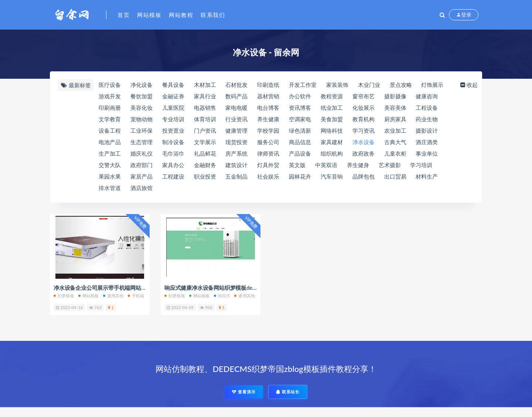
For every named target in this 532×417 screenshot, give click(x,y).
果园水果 (110, 176)
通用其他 (113, 296)
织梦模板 (64, 296)
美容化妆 (141, 108)
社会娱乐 (268, 176)
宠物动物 (141, 119)
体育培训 (205, 119)
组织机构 (332, 153)
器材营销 (268, 96)
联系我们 (213, 15)
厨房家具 (395, 119)
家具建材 (332, 142)
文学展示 (205, 142)
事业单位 (427, 153)
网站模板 (149, 15)
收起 (468, 85)
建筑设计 (236, 165)
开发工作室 (303, 85)
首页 (124, 15)
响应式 (222, 296)
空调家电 (300, 119)
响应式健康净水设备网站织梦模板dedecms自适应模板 (230, 288)
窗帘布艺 (364, 96)
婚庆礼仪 (141, 153)
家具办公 (173, 165)
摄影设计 (427, 130)
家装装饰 (337, 85)
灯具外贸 (268, 165)
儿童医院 (173, 108)
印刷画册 (110, 108)
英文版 (297, 165)
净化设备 (141, 85)
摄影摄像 (395, 96)
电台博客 (268, 108)
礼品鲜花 (205, 153)
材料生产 (427, 176)
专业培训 (173, 119)
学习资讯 (364, 130)
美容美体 (395, 108)
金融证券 (173, 96)
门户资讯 (205, 130)
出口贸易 (395, 176)
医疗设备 (110, 85)
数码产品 (236, 96)
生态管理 (141, 142)
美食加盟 (332, 119)
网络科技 (332, 130)
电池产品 (110, 142)
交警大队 (110, 165)
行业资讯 (236, 119)
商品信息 (300, 142)
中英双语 (326, 165)
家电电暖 (236, 108)
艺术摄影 (390, 165)
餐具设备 (173, 85)
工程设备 (427, 108)
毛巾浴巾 (173, 153)
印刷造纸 (268, 85)
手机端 (136, 296)
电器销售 (205, 108)
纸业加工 (332, 108)
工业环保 (141, 130)
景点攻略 (401, 85)
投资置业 (173, 130)
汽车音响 (332, 176)
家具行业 (205, 96)
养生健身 (358, 165)
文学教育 (110, 119)
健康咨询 (427, 96)
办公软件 (300, 96)
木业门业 (369, 85)
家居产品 (141, 176)
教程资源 (332, 96)
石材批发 (236, 85)
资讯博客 (300, 108)
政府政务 (364, 153)
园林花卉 (300, 176)
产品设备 (300, 153)
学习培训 (421, 165)
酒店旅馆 (141, 188)
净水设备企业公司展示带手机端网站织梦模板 (108, 288)
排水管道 (110, 188)
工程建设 (173, 176)
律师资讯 (268, 153)
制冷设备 (173, 142)
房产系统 (236, 153)
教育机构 (364, 119)
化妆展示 (364, 108)
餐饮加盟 (141, 96)
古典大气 (395, 142)
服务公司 (268, 142)
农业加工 (395, 130)
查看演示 (244, 392)
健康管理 (236, 130)
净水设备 (364, 142)
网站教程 (181, 15)
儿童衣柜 (395, 153)
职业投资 (205, 176)
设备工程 (110, 130)
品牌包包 (364, 176)
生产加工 (110, 153)
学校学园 (268, 130)
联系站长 (288, 392)
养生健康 (268, 119)
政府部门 (141, 165)
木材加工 (205, 85)
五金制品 (236, 176)
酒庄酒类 (427, 142)
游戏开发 (110, 96)
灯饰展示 (432, 85)
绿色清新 (300, 130)
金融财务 (205, 165)
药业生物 (427, 119)
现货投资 (236, 142)
